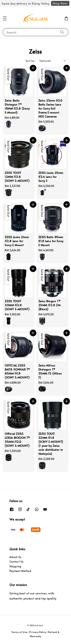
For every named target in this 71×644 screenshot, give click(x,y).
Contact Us (16, 562)
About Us (15, 557)
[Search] (62, 32)
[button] (5, 18)
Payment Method (20, 571)
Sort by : (31, 61)
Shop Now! (60, 3)
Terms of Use (19, 632)
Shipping (15, 566)
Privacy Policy (38, 632)
